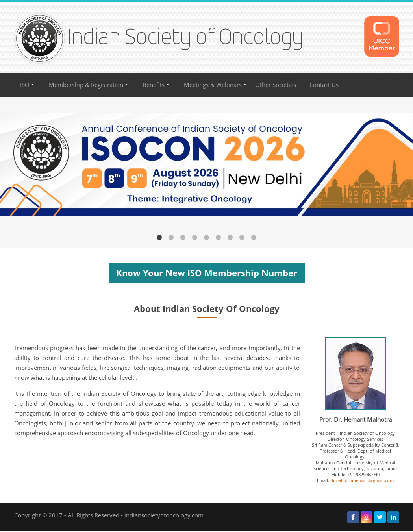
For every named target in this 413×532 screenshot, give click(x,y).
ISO (25, 85)
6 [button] (219, 238)
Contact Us (324, 85)
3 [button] (183, 238)
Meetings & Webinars (213, 85)
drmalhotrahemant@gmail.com (362, 480)
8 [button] (242, 238)
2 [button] (171, 238)
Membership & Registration (86, 85)
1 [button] (159, 238)
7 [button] (230, 238)
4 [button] (195, 238)
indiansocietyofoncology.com (164, 515)
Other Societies (276, 85)
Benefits (154, 85)
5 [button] (207, 238)
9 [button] (254, 238)
